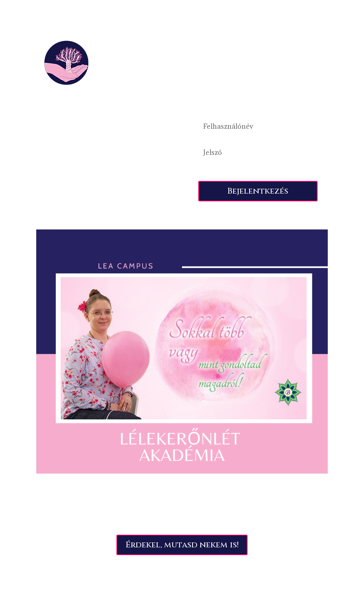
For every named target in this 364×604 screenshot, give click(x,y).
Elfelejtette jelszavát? (223, 171)
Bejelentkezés (258, 191)
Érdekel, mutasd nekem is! (182, 545)
